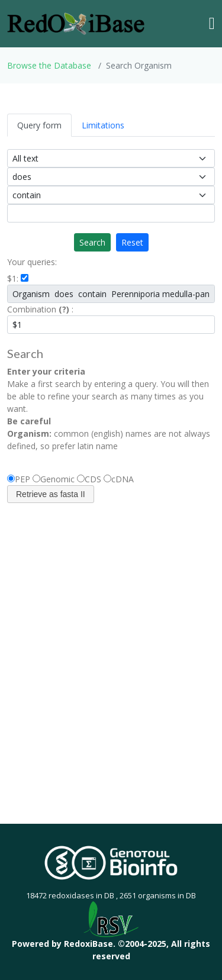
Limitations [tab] (103, 125)
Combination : (40, 309)
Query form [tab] (39, 125)
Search (92, 242)
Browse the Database (49, 65)
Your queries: (32, 262)
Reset (132, 242)
